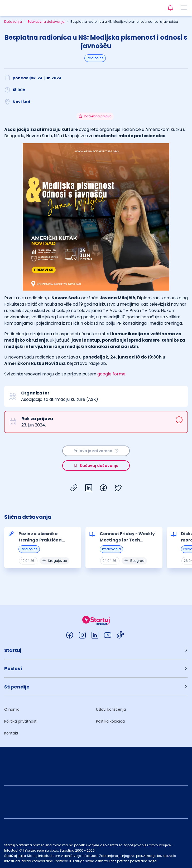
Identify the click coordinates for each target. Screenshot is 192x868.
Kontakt (11, 733)
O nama (12, 709)
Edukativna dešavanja (46, 22)
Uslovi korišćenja (111, 709)
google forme (111, 374)
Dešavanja (13, 22)
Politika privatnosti (21, 721)
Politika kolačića (110, 721)
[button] (96, 650)
